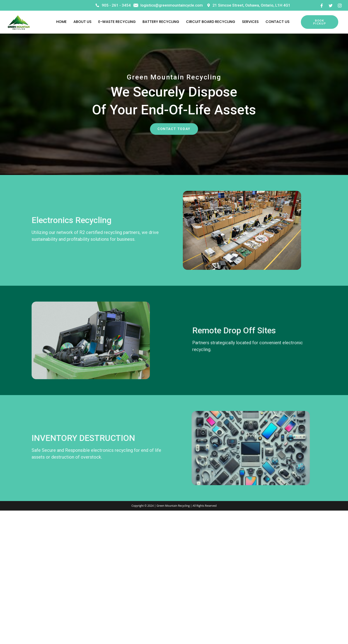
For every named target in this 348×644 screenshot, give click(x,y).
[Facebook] (321, 5)
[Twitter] (331, 5)
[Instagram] (340, 5)
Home (61, 22)
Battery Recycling (161, 22)
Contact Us (278, 22)
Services (250, 22)
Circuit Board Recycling (211, 22)
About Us (82, 22)
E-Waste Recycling (117, 22)
